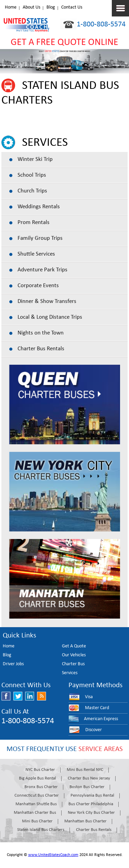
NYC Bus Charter (40, 770)
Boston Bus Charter (87, 787)
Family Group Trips (40, 238)
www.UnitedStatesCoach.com (53, 855)
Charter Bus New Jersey (89, 778)
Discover (94, 730)
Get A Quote (74, 646)
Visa (89, 697)
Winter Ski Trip (35, 159)
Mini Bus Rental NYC (85, 770)
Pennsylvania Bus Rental (92, 795)
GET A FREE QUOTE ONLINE (64, 43)
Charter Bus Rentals (41, 349)
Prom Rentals (34, 222)
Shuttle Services (36, 254)
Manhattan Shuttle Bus (36, 804)
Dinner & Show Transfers (47, 301)
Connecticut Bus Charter (37, 795)
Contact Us (72, 7)
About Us (31, 7)
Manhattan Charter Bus (35, 813)
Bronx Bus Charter (41, 787)
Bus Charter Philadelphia (91, 804)
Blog (51, 7)
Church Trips (32, 191)
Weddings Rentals (39, 207)
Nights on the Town (41, 333)
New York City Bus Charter (91, 813)
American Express (101, 719)
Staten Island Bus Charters (41, 830)
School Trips (32, 175)
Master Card (97, 708)
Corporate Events (38, 286)
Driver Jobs (13, 664)
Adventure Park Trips (42, 270)
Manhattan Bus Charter (85, 821)
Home (11, 7)
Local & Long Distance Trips (50, 317)
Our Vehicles (74, 655)
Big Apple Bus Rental (37, 778)
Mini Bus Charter (37, 821)
